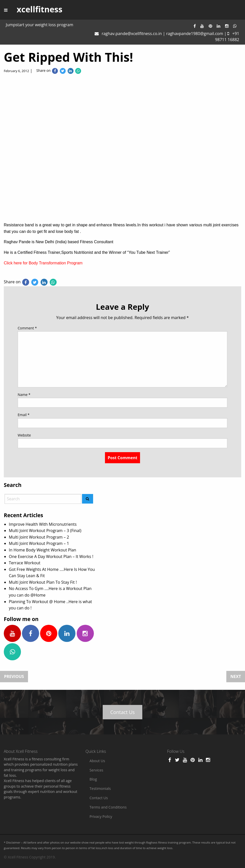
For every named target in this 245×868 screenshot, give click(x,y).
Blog (93, 779)
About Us (97, 761)
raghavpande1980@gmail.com (195, 34)
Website (24, 435)
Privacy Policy (101, 816)
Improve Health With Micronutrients (43, 524)
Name (24, 395)
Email (24, 415)
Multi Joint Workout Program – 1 (39, 543)
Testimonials (100, 788)
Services (97, 770)
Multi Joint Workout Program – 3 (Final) (45, 531)
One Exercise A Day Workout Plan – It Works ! (51, 556)
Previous (14, 677)
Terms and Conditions (108, 807)
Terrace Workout (25, 563)
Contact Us (122, 712)
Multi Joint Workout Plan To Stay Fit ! (43, 582)
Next (236, 677)
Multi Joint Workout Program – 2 (39, 537)
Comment (27, 328)
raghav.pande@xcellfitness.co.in (132, 34)
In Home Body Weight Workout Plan (43, 550)
